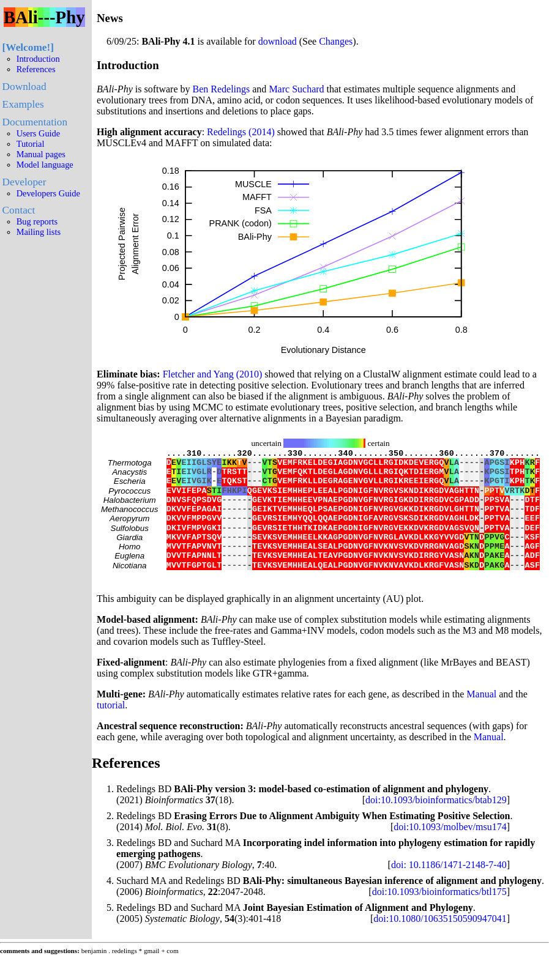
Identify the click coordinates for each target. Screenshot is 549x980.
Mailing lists (39, 232)
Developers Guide (48, 193)
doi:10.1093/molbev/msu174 (450, 852)
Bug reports (37, 221)
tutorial (111, 731)
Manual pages (41, 154)
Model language (45, 165)
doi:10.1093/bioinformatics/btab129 (436, 826)
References (36, 69)
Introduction (38, 59)
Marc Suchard (296, 89)
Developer (24, 182)
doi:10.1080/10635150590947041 (440, 944)
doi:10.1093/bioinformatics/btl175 (439, 917)
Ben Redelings (222, 89)
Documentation (35, 122)
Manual (481, 720)
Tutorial (31, 144)
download (278, 41)
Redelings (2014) (241, 132)
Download (24, 87)
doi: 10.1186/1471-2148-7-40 (449, 890)
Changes (336, 41)
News (110, 18)
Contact (19, 210)
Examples (23, 104)
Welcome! (28, 47)
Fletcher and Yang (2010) (213, 374)
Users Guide (39, 133)
